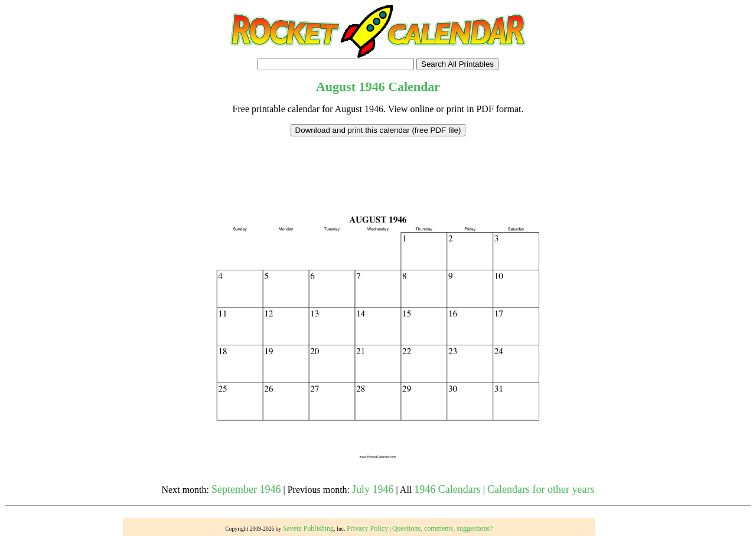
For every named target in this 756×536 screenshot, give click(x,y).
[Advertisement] (378, 163)
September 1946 (246, 489)
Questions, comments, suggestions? (443, 528)
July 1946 (373, 489)
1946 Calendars (447, 489)
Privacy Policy (367, 528)
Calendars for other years (541, 489)
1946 (372, 86)
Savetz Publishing (308, 528)
